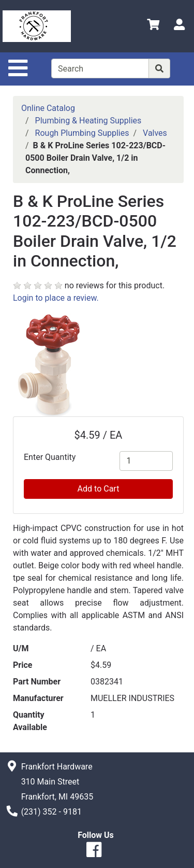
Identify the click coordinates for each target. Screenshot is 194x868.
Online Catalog (48, 108)
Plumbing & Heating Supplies (88, 121)
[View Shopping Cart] (153, 26)
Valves (155, 133)
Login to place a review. (56, 298)
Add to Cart (99, 489)
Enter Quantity (50, 457)
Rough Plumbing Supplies (82, 133)
